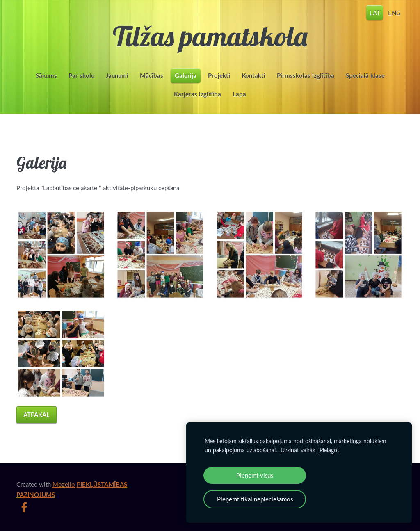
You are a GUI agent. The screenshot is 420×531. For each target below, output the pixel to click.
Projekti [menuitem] (219, 76)
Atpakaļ (37, 415)
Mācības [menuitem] (152, 76)
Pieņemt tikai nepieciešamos (255, 499)
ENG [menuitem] (394, 12)
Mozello (64, 484)
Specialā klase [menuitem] (365, 76)
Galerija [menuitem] (186, 76)
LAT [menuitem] (375, 12)
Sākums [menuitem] (46, 76)
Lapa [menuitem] (239, 94)
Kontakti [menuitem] (253, 76)
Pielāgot (329, 450)
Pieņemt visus (255, 475)
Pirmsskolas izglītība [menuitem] (306, 76)
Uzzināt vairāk (298, 450)
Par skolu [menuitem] (81, 76)
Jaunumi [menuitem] (117, 76)
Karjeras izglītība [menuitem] (197, 94)
